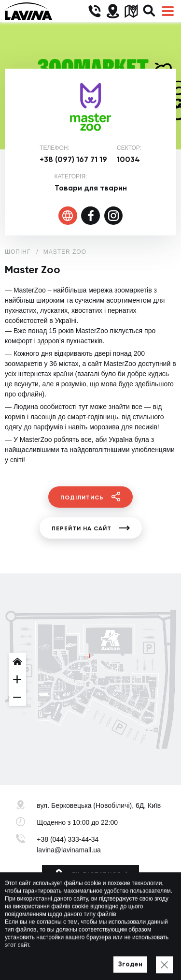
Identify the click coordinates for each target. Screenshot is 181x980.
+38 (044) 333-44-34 (68, 839)
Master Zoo (65, 252)
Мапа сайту (120, 959)
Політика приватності (66, 959)
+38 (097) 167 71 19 (73, 159)
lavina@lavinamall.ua (69, 850)
